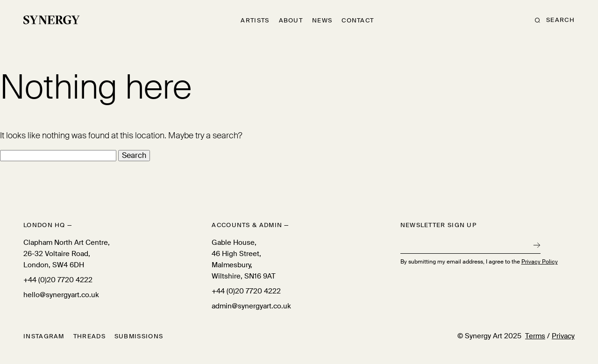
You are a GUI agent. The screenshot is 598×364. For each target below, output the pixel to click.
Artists (255, 20)
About (291, 20)
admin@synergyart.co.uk (251, 306)
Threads (89, 336)
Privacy (563, 336)
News (322, 20)
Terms (535, 336)
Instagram (44, 336)
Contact (358, 20)
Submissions (139, 336)
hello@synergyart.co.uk (61, 295)
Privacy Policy (540, 262)
